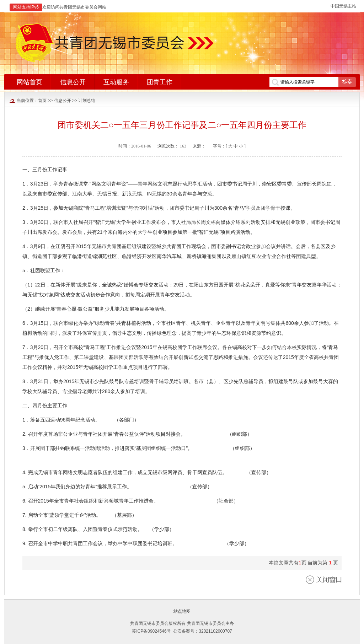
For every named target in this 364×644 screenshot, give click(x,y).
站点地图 (182, 611)
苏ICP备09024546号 (151, 631)
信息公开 (63, 101)
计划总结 (87, 101)
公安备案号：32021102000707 (202, 631)
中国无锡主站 (343, 6)
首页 (42, 101)
